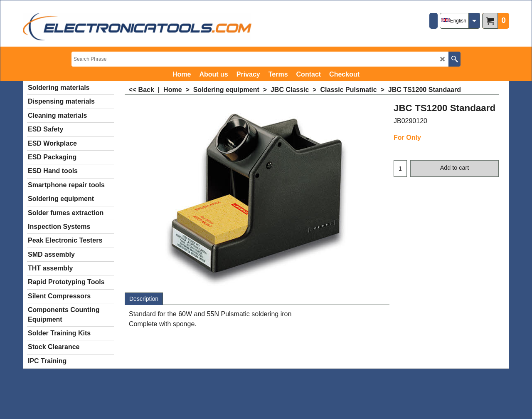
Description (144, 299)
